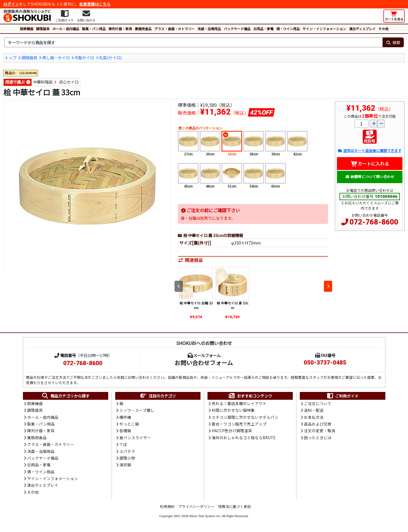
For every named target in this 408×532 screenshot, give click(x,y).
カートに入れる (370, 164)
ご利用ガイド (342, 396)
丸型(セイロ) (110, 57)
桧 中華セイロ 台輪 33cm (196, 305)
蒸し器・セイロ (56, 57)
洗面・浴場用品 (209, 29)
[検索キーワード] (193, 42)
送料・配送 (314, 410)
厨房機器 (27, 29)
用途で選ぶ (15, 82)
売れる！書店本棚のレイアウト (239, 403)
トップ (11, 57)
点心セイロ (69, 82)
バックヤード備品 (237, 29)
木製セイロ (84, 57)
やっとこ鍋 (129, 424)
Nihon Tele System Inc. (205, 516)
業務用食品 (143, 29)
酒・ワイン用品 (288, 29)
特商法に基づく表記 (234, 506)
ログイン (11, 4)
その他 (383, 29)
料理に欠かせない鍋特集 (233, 410)
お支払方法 (314, 417)
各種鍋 (125, 431)
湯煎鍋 (125, 465)
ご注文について (318, 403)
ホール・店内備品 (66, 29)
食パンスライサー (135, 438)
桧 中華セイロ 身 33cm (233, 305)
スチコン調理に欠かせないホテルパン (245, 417)
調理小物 (127, 458)
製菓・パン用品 (94, 29)
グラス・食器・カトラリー (174, 29)
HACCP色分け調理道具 (232, 431)
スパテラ (127, 451)
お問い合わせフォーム (204, 363)
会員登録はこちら (95, 4)
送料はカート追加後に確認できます (370, 151)
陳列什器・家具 (120, 29)
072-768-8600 (374, 222)
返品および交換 (318, 424)
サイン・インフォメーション (324, 29)
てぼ (123, 444)
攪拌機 (125, 417)
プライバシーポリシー (196, 506)
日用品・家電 (263, 29)
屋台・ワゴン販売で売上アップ (239, 424)
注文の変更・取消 (320, 431)
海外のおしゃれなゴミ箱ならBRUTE (244, 438)
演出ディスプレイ (362, 29)
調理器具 (43, 29)
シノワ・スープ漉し (137, 410)
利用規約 (167, 506)
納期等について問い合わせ (370, 177)
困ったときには (318, 438)
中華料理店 (43, 82)
